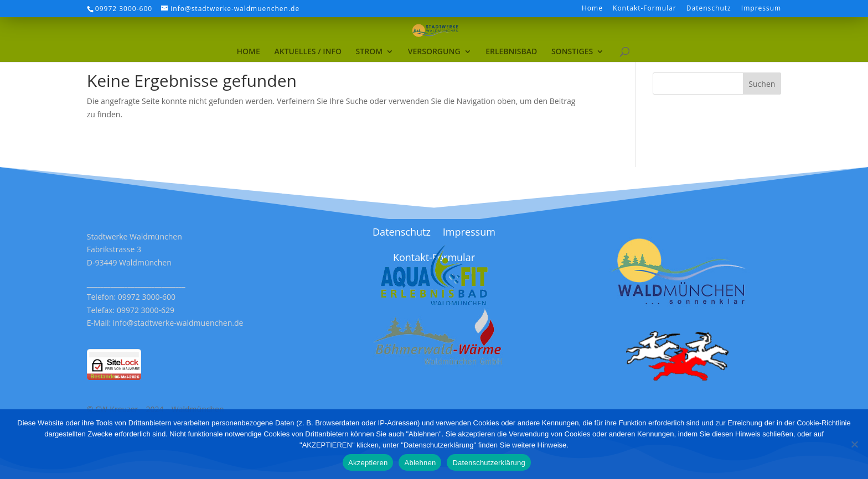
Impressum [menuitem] (761, 9)
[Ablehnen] (854, 444)
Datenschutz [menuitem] (709, 9)
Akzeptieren (368, 463)
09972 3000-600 (124, 9)
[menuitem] (249, 34)
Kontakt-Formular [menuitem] (645, 9)
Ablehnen (420, 463)
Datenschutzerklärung (489, 463)
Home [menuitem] (592, 9)
